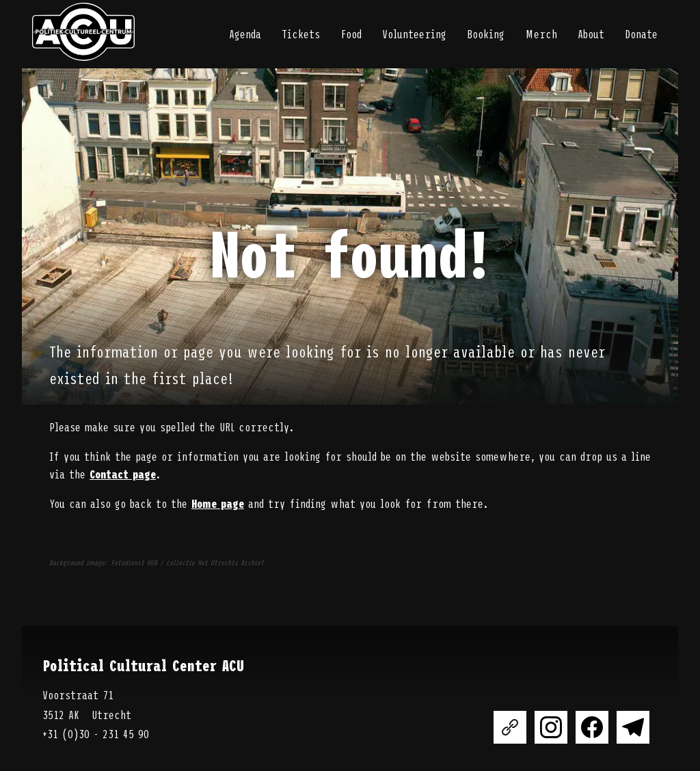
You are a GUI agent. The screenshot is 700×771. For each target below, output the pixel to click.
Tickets (301, 33)
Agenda (245, 33)
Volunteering (414, 33)
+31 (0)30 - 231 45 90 (96, 733)
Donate (641, 33)
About (591, 33)
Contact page (123, 474)
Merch (541, 33)
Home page (218, 503)
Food (351, 33)
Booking (486, 33)
